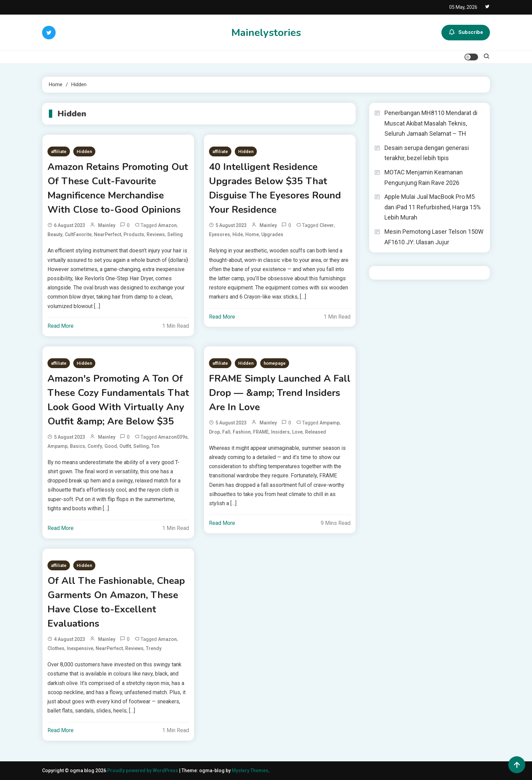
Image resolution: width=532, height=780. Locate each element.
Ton (155, 446)
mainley (107, 225)
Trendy (154, 648)
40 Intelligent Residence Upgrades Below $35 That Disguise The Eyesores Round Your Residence (275, 188)
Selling (175, 234)
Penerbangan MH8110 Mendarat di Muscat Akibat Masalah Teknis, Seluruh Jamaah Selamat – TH (431, 123)
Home (252, 234)
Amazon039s (173, 437)
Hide (238, 234)
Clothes (56, 648)
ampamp (58, 446)
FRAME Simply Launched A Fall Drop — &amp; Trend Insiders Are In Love (280, 393)
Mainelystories (266, 33)
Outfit (125, 446)
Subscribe (466, 33)
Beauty (55, 234)
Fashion (242, 432)
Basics (78, 446)
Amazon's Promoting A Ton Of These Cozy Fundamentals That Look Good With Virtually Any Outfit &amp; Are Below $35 (118, 400)
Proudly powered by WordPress (143, 771)
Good (111, 446)
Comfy (95, 446)
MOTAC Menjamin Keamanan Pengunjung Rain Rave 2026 (424, 177)
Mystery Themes (250, 771)
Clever (327, 225)
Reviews (156, 234)
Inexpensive (80, 648)
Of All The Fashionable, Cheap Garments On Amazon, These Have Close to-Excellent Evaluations (116, 602)
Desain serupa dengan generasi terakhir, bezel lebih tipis (427, 153)
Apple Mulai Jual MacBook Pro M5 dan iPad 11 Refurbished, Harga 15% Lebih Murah (433, 207)
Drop (214, 432)
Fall (226, 432)
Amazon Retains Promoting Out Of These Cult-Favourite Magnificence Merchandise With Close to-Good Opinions (118, 188)
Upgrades (272, 234)
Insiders (280, 432)
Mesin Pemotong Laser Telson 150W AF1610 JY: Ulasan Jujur (434, 237)
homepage (275, 363)
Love (297, 432)
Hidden (84, 151)
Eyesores (220, 234)
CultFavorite (78, 234)
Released (316, 432)
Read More (61, 326)
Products (134, 234)
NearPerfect (108, 234)
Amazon (167, 225)
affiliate (59, 151)
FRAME (261, 432)
